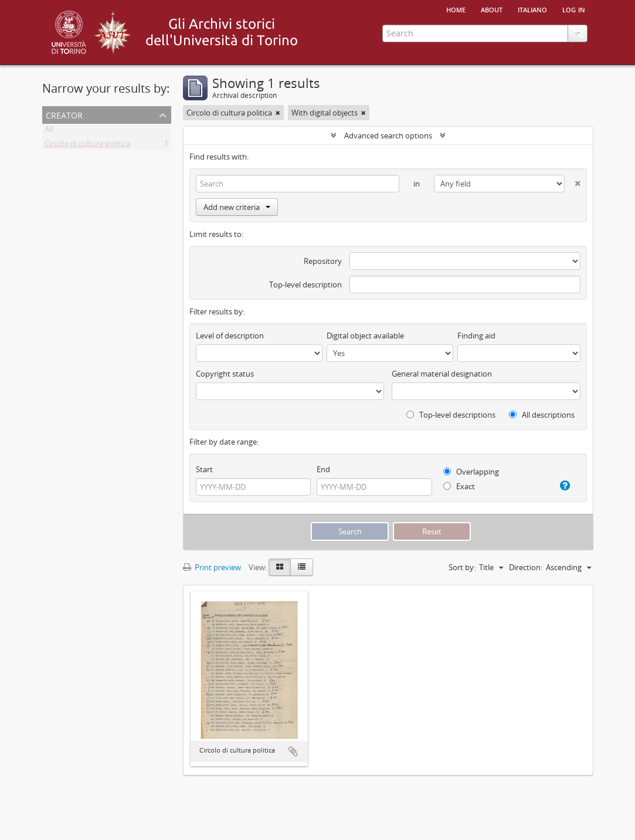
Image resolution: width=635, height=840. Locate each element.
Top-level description (305, 284)
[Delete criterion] (572, 181)
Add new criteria (237, 207)
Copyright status (225, 374)
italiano (532, 9)
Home (456, 9)
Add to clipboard (293, 751)
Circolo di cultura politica (87, 145)
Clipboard (579, 32)
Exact (459, 486)
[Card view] (280, 567)
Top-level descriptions (451, 415)
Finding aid (476, 336)
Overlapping (471, 472)
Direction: (526, 567)
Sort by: (462, 567)
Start (204, 469)
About (492, 9)
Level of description (230, 336)
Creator (64, 114)
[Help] (562, 486)
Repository (323, 261)
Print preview (212, 567)
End (323, 469)
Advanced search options (388, 136)
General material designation (442, 374)
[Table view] (302, 567)
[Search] (298, 184)
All (49, 131)
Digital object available (365, 336)
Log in (574, 9)
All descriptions (542, 415)
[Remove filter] (278, 113)
